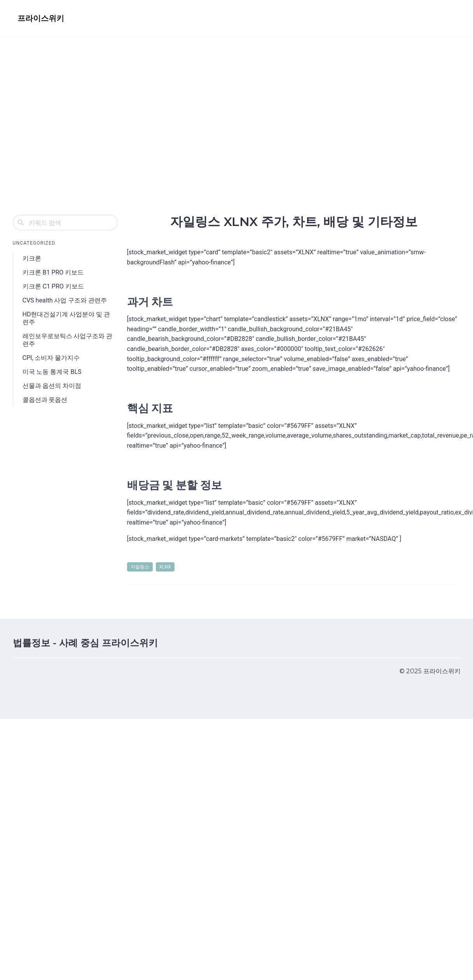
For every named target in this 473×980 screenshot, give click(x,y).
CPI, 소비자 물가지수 (51, 358)
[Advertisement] (73, 113)
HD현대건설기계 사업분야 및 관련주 (66, 318)
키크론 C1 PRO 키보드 (53, 286)
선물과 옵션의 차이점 (52, 386)
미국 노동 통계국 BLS (52, 372)
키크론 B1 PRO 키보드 (53, 272)
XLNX (165, 567)
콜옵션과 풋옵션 (45, 400)
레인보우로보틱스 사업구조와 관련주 (68, 340)
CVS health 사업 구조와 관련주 (65, 300)
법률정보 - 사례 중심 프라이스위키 (85, 643)
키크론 (32, 258)
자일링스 (140, 567)
